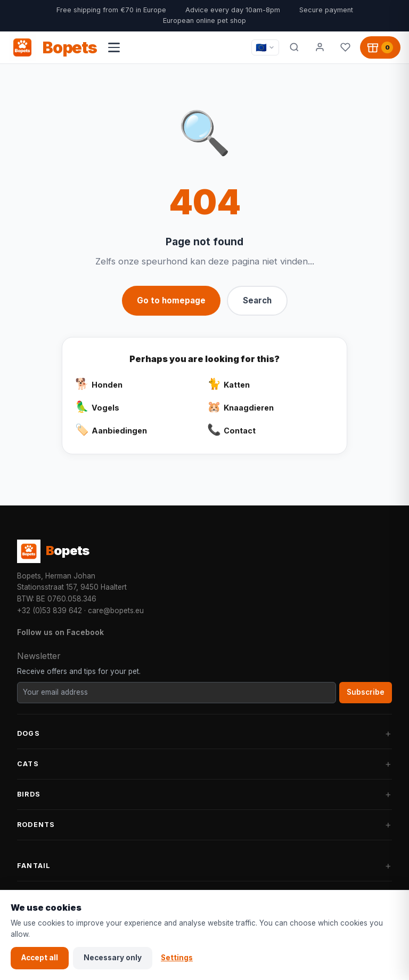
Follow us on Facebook (60, 632)
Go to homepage (171, 300)
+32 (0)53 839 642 (50, 611)
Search (257, 300)
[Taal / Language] (265, 48)
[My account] (320, 47)
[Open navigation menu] (114, 47)
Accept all (40, 958)
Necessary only (113, 958)
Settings (177, 958)
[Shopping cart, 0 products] (380, 47)
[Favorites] (345, 47)
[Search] (294, 47)
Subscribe (366, 692)
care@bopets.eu (116, 611)
